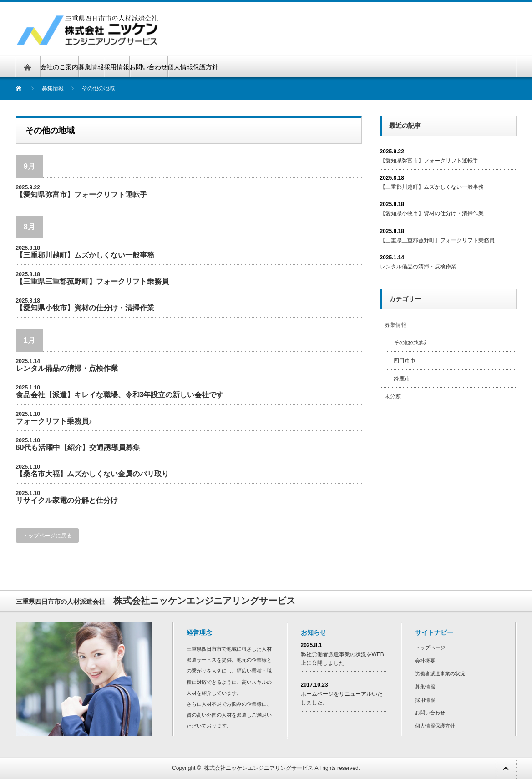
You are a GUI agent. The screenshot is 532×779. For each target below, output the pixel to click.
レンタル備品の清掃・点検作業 (67, 368)
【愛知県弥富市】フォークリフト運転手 (81, 195)
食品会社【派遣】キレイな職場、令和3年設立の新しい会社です (120, 395)
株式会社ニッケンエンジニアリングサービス (258, 768)
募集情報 (91, 67)
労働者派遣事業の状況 (440, 673)
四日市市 (405, 360)
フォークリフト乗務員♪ (54, 421)
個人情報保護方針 (193, 67)
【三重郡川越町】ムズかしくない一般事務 (85, 255)
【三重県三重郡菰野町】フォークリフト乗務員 (92, 281)
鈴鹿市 (402, 379)
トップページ (430, 647)
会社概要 (425, 661)
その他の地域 (410, 343)
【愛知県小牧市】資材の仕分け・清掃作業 (85, 308)
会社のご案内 (59, 67)
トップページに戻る (47, 536)
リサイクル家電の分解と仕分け (67, 500)
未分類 (393, 396)
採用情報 (117, 67)
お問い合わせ (148, 67)
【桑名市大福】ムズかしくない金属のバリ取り (92, 474)
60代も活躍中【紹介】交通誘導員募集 (78, 448)
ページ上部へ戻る (506, 768)
